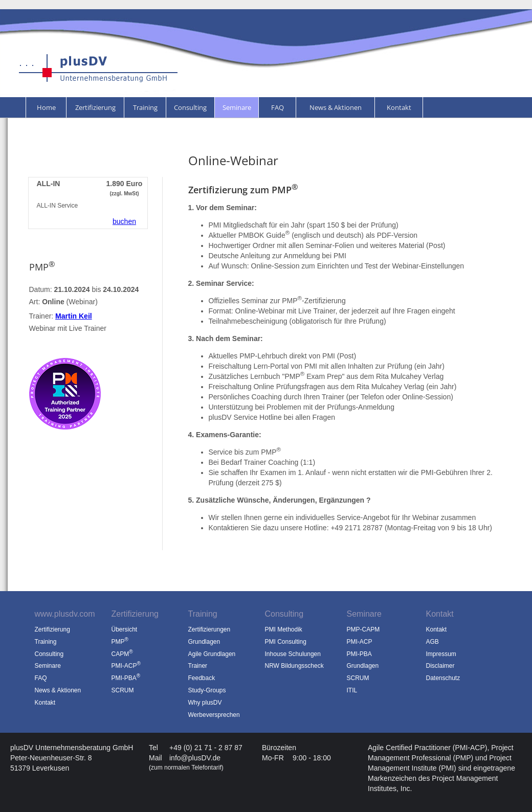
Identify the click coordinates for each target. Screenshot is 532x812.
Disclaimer (440, 666)
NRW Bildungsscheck (294, 666)
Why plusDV (205, 703)
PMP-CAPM (363, 629)
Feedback (202, 678)
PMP (120, 642)
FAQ (278, 107)
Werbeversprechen (214, 715)
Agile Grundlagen (212, 654)
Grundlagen (204, 642)
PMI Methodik (284, 629)
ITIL (352, 690)
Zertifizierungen (209, 629)
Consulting (190, 107)
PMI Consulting (286, 642)
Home (46, 107)
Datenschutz (443, 678)
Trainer (198, 666)
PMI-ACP (360, 642)
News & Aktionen (336, 107)
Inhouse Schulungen (293, 654)
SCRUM (358, 678)
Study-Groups (207, 690)
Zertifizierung (95, 107)
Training (145, 107)
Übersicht (125, 629)
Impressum (441, 654)
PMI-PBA (359, 654)
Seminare (237, 107)
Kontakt (399, 107)
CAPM (122, 654)
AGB (433, 642)
